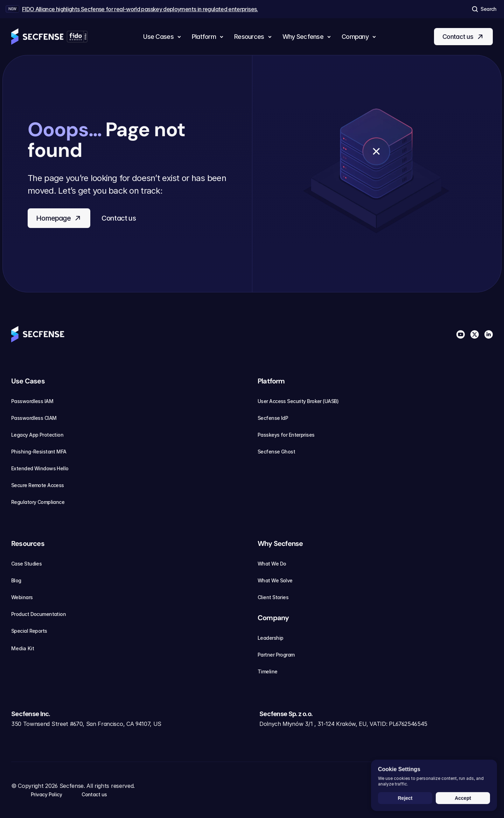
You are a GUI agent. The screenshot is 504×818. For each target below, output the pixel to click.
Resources (28, 543)
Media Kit (27, 649)
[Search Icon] (484, 9)
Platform (271, 381)
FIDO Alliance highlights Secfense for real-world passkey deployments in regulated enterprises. (140, 9)
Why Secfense (280, 543)
